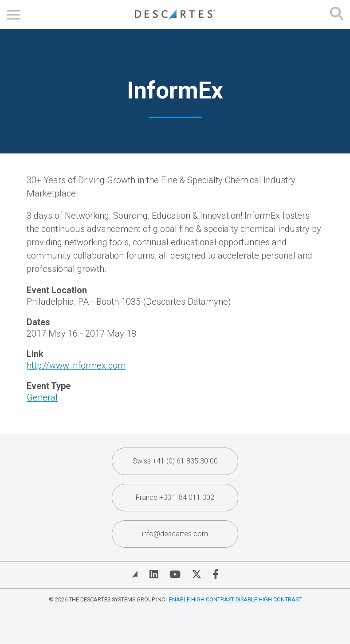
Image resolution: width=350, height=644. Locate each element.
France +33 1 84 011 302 (175, 497)
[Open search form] (337, 14)
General (42, 397)
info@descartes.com (175, 534)
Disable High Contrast (269, 599)
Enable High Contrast (202, 599)
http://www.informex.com (76, 365)
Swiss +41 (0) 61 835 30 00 (175, 461)
